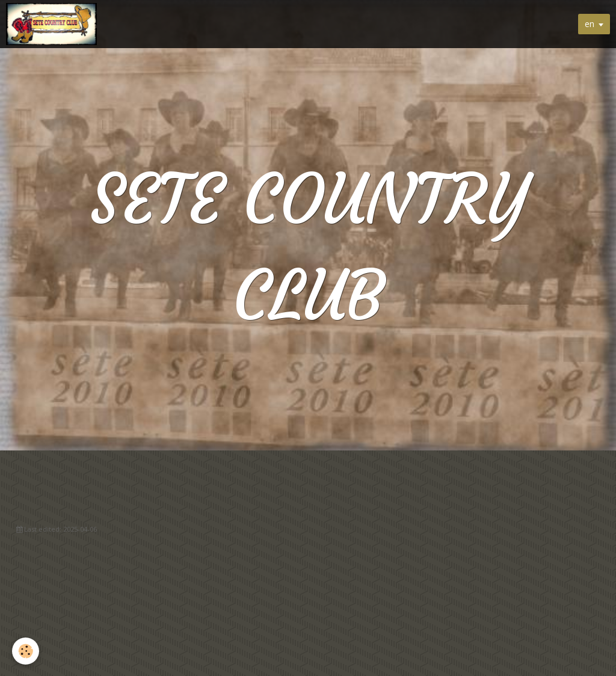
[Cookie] (26, 651)
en (590, 24)
